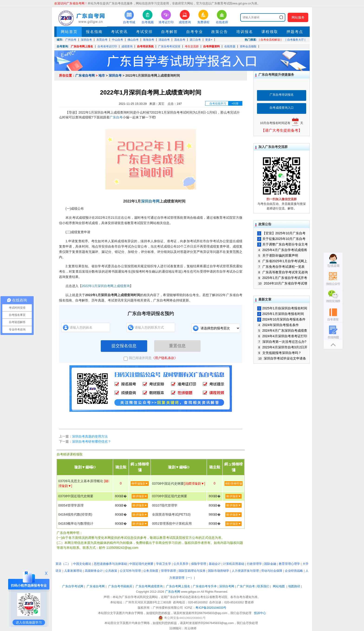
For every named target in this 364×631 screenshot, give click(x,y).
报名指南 (94, 32)
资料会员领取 (248, 46)
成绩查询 (127, 46)
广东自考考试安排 (169, 46)
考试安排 (144, 32)
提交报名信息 (124, 346)
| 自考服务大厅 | (295, 40)
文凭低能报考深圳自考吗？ (279, 353)
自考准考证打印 (107, 46)
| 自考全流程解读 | (270, 40)
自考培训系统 (145, 46)
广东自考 (116, 117)
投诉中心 (260, 613)
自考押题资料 (211, 46)
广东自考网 (173, 592)
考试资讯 (119, 32)
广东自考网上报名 (82, 46)
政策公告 (220, 32)
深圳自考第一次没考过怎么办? (282, 342)
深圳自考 (115, 75)
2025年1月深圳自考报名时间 (281, 314)
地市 (102, 75)
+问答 (235, 104)
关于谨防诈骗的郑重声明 (278, 255)
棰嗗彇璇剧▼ (140, 484)
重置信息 (177, 346)
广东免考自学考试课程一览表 (281, 267)
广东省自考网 (85, 75)
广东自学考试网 (73, 586)
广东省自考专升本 (205, 586)
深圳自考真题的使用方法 (90, 436)
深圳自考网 (150, 201)
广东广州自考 (246, 586)
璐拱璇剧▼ (140, 496)
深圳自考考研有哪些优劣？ (91, 441)
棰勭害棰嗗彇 (234, 484)
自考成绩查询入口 (282, 108)
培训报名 (245, 32)
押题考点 (295, 32)
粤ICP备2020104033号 (211, 608)
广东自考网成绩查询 (149, 586)
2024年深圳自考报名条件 (278, 325)
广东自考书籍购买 (120, 586)
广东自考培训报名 (282, 95)
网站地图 (279, 586)
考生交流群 (192, 46)
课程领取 (270, 32)
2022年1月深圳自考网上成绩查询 (106, 286)
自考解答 (169, 32)
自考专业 (195, 32)
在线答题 (230, 46)
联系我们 (263, 586)
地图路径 (295, 586)
